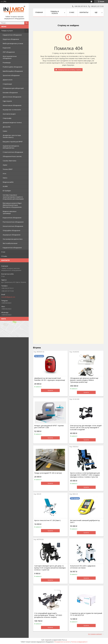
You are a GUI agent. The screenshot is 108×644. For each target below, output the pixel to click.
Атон (4, 174)
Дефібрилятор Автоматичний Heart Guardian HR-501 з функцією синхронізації (50, 379)
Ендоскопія (7, 48)
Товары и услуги (7, 31)
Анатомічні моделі (9, 114)
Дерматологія (8, 80)
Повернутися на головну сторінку (70, 70)
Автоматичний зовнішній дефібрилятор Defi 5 (85, 521)
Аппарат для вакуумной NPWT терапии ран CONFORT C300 (49, 427)
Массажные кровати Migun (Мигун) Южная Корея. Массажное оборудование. (12, 205)
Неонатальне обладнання (12, 105)
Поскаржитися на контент (62, 642)
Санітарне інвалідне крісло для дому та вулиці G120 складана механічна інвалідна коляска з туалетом (50, 568)
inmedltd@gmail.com (8, 297)
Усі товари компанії (95, 634)
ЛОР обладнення (9, 52)
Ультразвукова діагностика (13, 239)
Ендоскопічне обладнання (12, 218)
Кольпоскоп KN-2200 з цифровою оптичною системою (83, 567)
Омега (5, 178)
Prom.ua (64, 640)
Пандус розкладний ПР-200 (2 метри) (48, 473)
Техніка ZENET (8, 169)
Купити (50, 390)
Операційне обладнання (11, 230)
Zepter (5, 165)
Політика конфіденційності (79, 642)
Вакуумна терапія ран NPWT (13, 142)
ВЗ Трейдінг (7, 191)
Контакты (84, 12)
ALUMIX (5, 186)
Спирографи (7, 118)
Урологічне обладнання (11, 75)
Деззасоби (7, 127)
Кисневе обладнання (10, 93)
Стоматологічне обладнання (13, 152)
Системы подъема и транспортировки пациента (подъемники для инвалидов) (13, 197)
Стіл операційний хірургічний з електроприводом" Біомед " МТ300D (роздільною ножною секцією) (48, 615)
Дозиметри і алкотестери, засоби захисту (12, 136)
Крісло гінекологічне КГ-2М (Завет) (47, 520)
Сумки (5, 131)
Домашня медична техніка (12, 122)
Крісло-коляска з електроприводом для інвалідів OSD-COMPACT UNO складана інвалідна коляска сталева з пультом (85, 475)
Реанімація (7, 63)
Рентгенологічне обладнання (13, 222)
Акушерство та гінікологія (12, 110)
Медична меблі (8, 182)
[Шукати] (26, 23)
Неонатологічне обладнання (13, 226)
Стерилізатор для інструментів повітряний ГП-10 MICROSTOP (86, 614)
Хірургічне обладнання (11, 39)
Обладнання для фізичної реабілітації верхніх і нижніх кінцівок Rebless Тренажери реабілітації (84, 380)
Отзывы (4, 256)
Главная (39, 12)
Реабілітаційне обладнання (12, 67)
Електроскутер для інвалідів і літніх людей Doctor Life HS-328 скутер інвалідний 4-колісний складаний (86, 428)
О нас (3, 252)
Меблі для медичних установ (13, 43)
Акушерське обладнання (12, 235)
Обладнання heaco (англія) (12, 156)
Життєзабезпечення (10, 243)
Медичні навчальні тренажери (10, 212)
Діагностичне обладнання (12, 97)
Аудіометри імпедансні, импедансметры (11, 147)
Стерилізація (7, 84)
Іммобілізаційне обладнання (13, 71)
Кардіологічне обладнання (12, 35)
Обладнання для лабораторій (13, 88)
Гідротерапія (7, 101)
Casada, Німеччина (9, 161)
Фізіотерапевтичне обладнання (10, 57)
